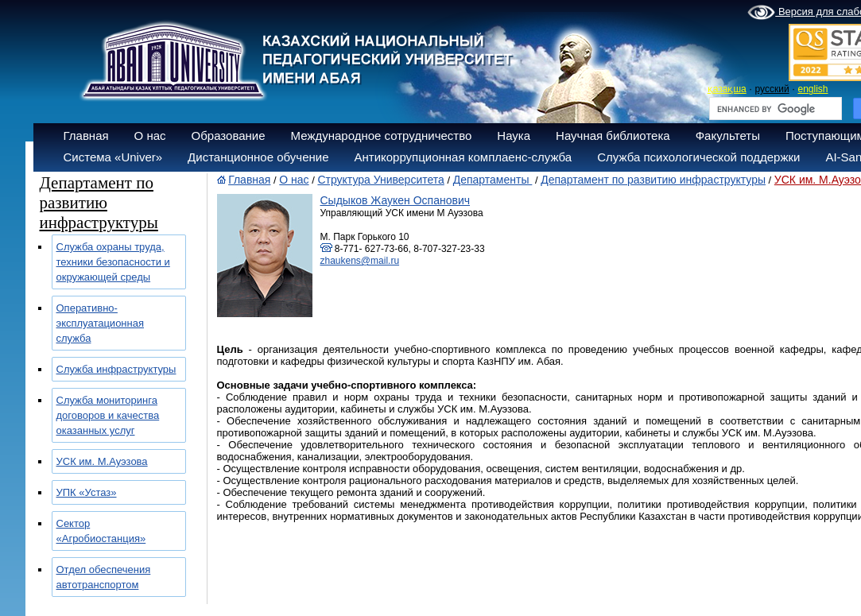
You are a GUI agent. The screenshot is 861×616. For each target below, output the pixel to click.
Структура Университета (380, 180)
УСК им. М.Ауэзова (102, 461)
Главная (86, 136)
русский (772, 89)
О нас (150, 136)
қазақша (727, 89)
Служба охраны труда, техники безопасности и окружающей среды (113, 262)
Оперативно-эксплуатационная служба (101, 323)
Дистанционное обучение (258, 157)
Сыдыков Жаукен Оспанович (396, 200)
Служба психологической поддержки (698, 157)
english (813, 89)
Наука (514, 136)
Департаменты (493, 180)
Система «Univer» (113, 157)
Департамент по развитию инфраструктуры (653, 180)
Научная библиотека (613, 136)
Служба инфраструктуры (116, 369)
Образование (229, 136)
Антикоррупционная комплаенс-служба (463, 157)
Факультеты (728, 136)
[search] (774, 109)
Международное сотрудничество (382, 136)
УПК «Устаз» (87, 492)
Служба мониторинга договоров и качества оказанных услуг (108, 415)
